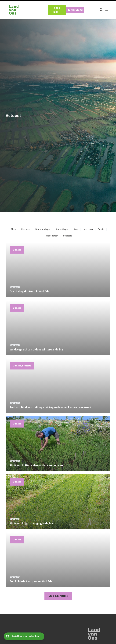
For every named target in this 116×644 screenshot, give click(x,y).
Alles (13, 229)
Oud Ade (17, 250)
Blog (76, 229)
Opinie (101, 229)
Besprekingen (62, 229)
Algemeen (25, 229)
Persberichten (52, 236)
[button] (101, 10)
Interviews (88, 229)
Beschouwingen (43, 229)
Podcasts (68, 236)
